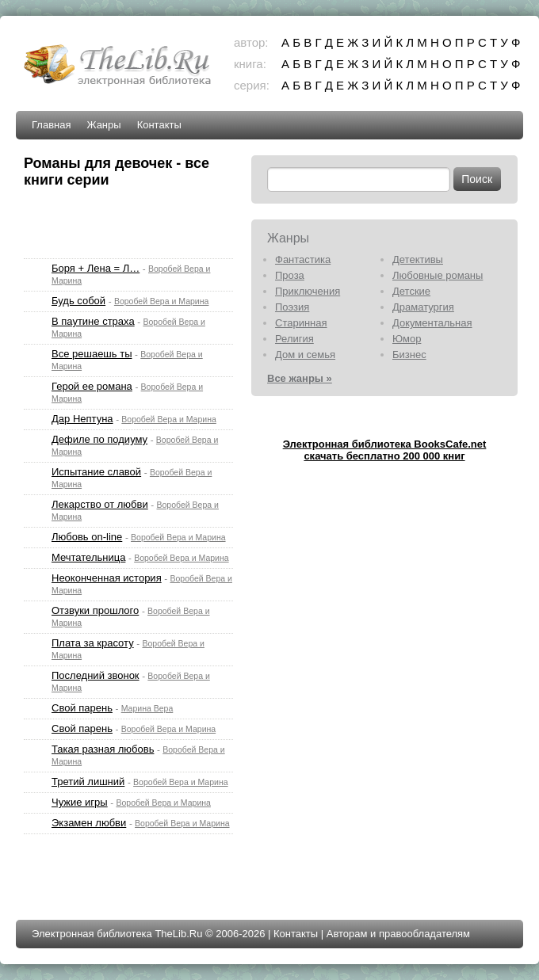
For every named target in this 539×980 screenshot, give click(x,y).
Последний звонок (96, 675)
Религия (294, 339)
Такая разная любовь (103, 749)
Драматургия (423, 307)
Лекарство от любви (100, 504)
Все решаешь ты (92, 354)
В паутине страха (93, 321)
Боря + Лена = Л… (96, 268)
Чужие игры (80, 802)
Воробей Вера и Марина (162, 301)
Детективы (418, 259)
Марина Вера (147, 708)
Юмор (407, 339)
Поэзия (292, 307)
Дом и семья (305, 355)
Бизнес (409, 355)
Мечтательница (88, 557)
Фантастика (303, 259)
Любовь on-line (87, 537)
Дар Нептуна (82, 419)
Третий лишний (88, 782)
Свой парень (82, 708)
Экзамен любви (89, 823)
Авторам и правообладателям (398, 934)
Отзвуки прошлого (95, 610)
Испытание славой (96, 472)
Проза (290, 275)
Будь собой (78, 301)
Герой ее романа (92, 386)
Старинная (301, 323)
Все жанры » (300, 378)
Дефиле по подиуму (99, 439)
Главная (51, 125)
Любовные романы (438, 275)
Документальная (432, 323)
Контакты (159, 125)
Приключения (308, 291)
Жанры (103, 125)
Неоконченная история (107, 578)
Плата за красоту (93, 643)
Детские (411, 291)
